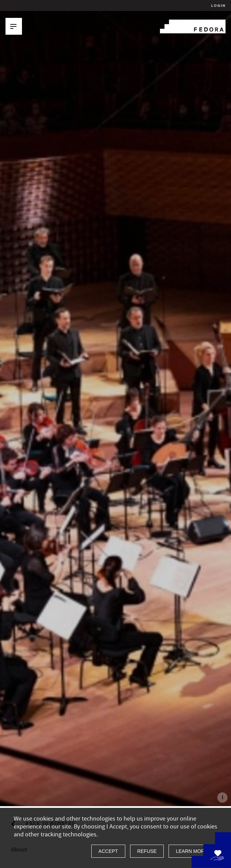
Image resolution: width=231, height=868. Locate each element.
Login (217, 5)
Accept (108, 851)
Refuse (147, 851)
